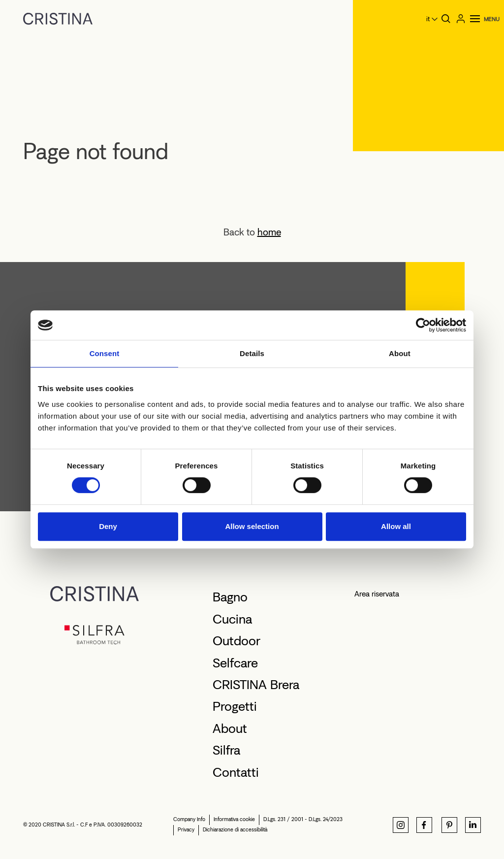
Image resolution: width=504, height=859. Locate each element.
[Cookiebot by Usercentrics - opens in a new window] (423, 325)
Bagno (230, 597)
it (428, 19)
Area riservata (377, 594)
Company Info (189, 819)
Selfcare (235, 663)
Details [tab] (252, 353)
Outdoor (236, 641)
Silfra (226, 750)
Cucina (232, 619)
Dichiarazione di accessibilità (235, 830)
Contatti (236, 772)
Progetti (235, 706)
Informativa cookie (234, 819)
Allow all (396, 526)
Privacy (186, 830)
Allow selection (252, 526)
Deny (108, 526)
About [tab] (400, 353)
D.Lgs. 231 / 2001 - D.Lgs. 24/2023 (303, 819)
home (269, 232)
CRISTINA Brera (256, 685)
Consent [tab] (105, 353)
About (230, 728)
